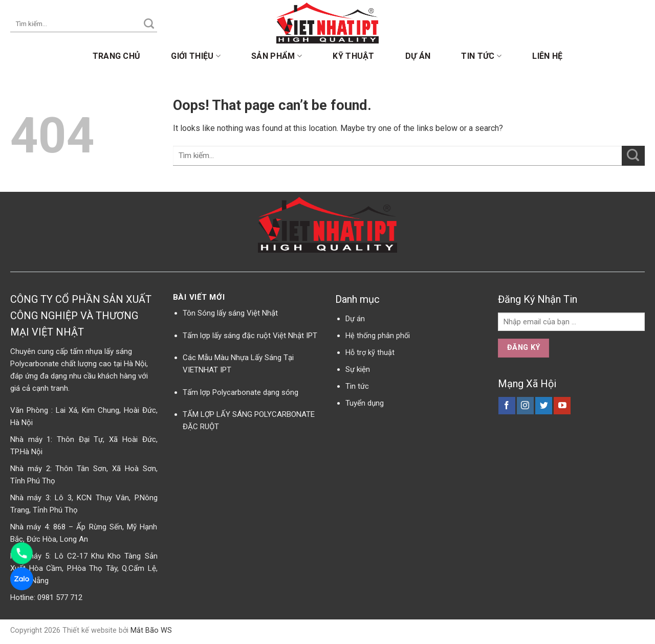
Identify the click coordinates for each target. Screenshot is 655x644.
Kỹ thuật (354, 56)
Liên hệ (547, 56)
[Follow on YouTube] (562, 406)
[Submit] (149, 24)
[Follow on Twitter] (544, 406)
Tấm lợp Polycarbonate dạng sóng (241, 392)
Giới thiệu (196, 56)
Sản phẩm (277, 56)
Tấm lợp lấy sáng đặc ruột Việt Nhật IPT (250, 336)
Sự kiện (358, 369)
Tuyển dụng (365, 403)
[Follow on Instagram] (525, 406)
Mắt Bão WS (151, 630)
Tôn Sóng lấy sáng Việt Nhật (230, 313)
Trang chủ (117, 56)
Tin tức (481, 56)
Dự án (418, 56)
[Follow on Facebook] (507, 406)
